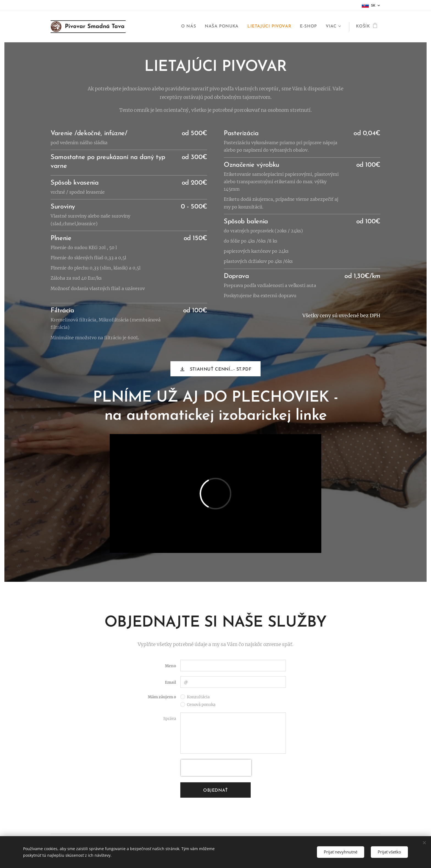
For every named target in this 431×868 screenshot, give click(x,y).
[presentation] (216, 768)
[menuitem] (190, 27)
